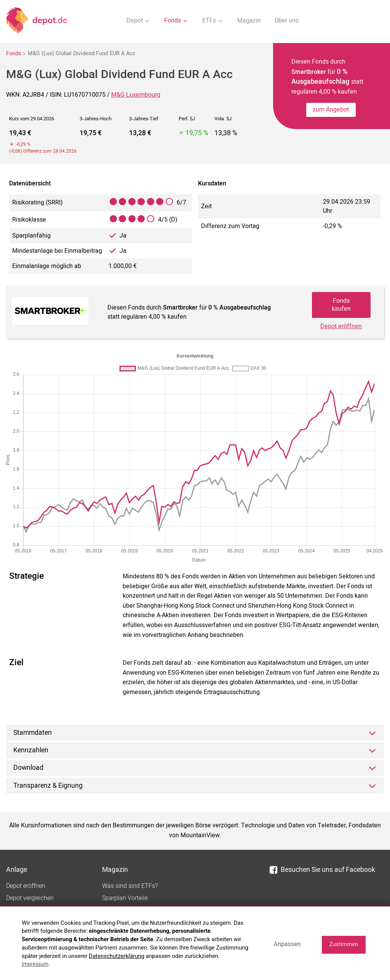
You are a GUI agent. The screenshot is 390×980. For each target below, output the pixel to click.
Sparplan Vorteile (125, 898)
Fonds (14, 53)
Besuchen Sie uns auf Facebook (322, 870)
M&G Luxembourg (136, 95)
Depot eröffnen (341, 326)
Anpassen (287, 944)
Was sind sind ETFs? (130, 886)
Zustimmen (344, 944)
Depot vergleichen (30, 898)
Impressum (35, 964)
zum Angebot (331, 110)
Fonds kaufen (341, 305)
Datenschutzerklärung (117, 956)
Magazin (249, 21)
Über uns (287, 21)
